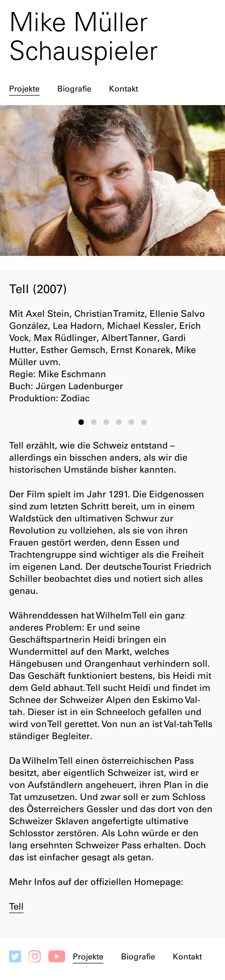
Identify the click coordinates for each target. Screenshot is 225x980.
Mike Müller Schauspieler (83, 36)
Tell (16, 907)
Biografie (74, 89)
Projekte (24, 89)
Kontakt (124, 89)
